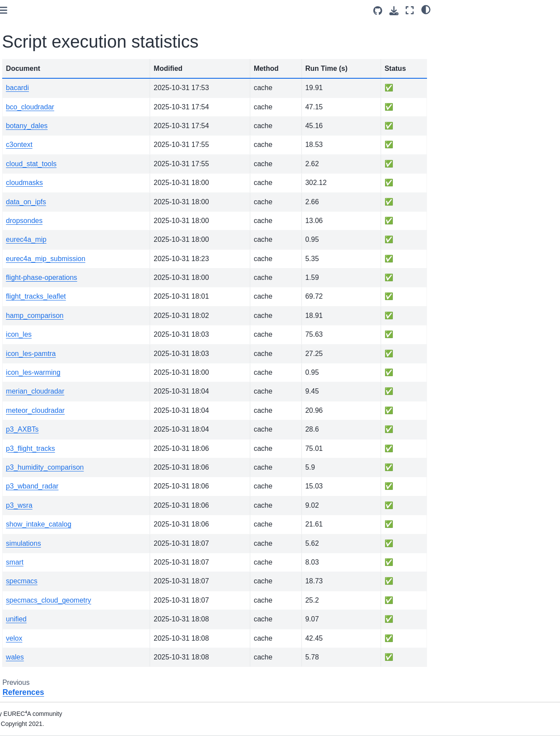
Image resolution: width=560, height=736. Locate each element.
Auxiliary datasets (36, 270)
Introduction (28, 145)
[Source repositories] (378, 11)
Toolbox (22, 284)
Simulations (28, 256)
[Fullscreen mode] (410, 10)
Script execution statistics (50, 312)
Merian (21, 215)
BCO (18, 229)
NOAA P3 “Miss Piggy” (43, 187)
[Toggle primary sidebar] (127, 10)
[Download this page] (394, 11)
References (28, 298)
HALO (20, 173)
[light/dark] (426, 9)
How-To (22, 159)
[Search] (56, 123)
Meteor (21, 201)
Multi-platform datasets (43, 242)
